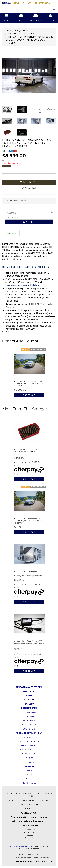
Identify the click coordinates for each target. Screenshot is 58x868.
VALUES (29, 775)
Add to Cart (29, 182)
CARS (44, 846)
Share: (11, 151)
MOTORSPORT (29, 700)
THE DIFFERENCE (29, 770)
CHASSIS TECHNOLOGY (29, 750)
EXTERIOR (29, 762)
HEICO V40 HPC (29, 712)
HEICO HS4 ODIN (29, 729)
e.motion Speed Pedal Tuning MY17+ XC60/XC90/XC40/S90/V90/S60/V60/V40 (29, 642)
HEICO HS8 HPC (29, 716)
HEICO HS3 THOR (29, 725)
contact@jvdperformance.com (32, 821)
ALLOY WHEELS (29, 754)
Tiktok (30, 838)
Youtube (30, 832)
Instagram (30, 835)
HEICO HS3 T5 (29, 720)
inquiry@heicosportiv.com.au (32, 817)
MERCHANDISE (29, 783)
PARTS (38, 846)
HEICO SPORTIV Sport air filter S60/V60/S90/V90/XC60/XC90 (26, 450)
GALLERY (29, 704)
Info (16, 474)
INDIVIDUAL (29, 691)
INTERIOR (29, 758)
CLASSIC (29, 695)
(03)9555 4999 (31, 825)
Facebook (30, 830)
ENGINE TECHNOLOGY (29, 741)
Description (11, 233)
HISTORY (29, 779)
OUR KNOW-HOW (29, 737)
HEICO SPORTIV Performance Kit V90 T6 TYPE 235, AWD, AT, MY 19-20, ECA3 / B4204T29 (29, 384)
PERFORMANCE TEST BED (29, 687)
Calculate (29, 222)
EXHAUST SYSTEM (29, 745)
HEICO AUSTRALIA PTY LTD (22, 846)
